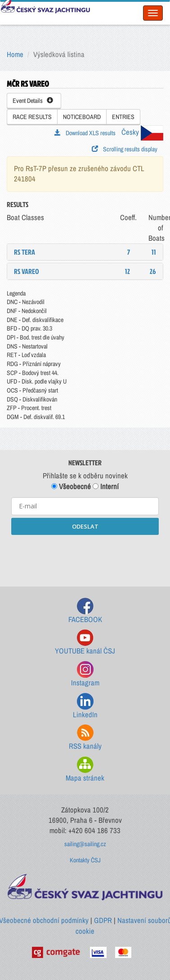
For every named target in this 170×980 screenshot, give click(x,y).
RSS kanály (85, 738)
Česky (142, 132)
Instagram (85, 674)
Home (15, 54)
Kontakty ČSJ (85, 860)
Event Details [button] (33, 101)
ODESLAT (85, 526)
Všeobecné (71, 486)
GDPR (103, 920)
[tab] (85, 252)
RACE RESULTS (32, 117)
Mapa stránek (85, 770)
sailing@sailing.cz (85, 844)
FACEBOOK (85, 611)
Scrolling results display (125, 149)
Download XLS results (85, 133)
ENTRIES (123, 117)
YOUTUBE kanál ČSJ (85, 642)
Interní (106, 486)
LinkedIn (85, 706)
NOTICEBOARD (82, 117)
